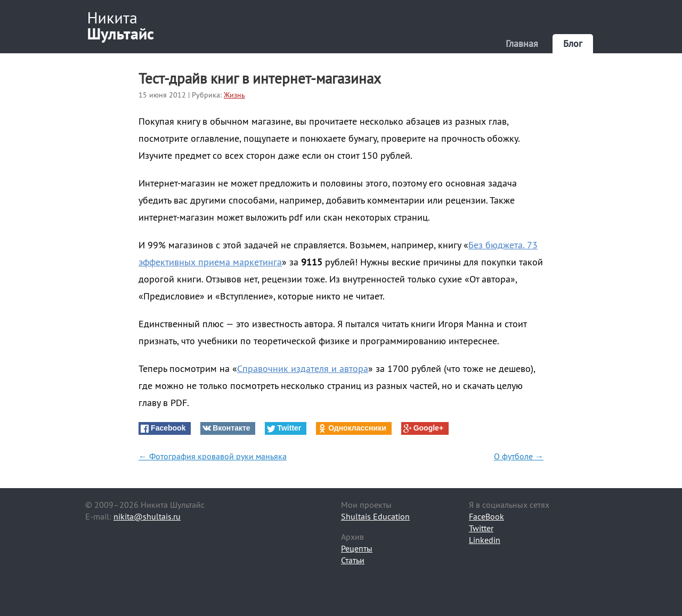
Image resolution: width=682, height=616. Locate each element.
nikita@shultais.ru (147, 516)
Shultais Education (375, 516)
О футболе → (519, 456)
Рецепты (357, 548)
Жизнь (234, 95)
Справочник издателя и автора (303, 368)
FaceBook (486, 516)
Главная (522, 43)
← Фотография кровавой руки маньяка (213, 456)
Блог (573, 43)
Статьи (353, 560)
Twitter (481, 528)
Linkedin (485, 540)
